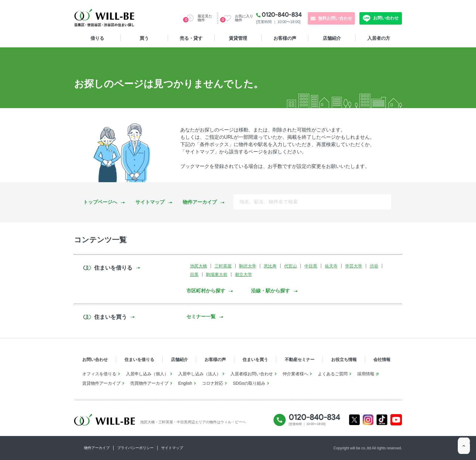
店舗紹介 (332, 38)
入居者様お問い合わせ (252, 374)
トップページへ (100, 202)
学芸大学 (354, 266)
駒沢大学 (248, 266)
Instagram (368, 420)
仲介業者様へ (295, 374)
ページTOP (464, 448)
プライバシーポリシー (135, 448)
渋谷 (374, 266)
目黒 (194, 274)
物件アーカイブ (200, 202)
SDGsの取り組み (249, 383)
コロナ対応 (212, 383)
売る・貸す (191, 38)
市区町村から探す (206, 291)
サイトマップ (150, 202)
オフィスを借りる (99, 374)
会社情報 (382, 359)
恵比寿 (270, 266)
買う (144, 38)
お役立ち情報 (344, 359)
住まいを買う (255, 359)
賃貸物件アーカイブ (101, 383)
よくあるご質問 (333, 374)
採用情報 (366, 374)
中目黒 (311, 266)
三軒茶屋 (223, 266)
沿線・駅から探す (270, 291)
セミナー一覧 (201, 317)
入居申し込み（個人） (147, 374)
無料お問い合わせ (335, 18)
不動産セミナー (300, 359)
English (185, 383)
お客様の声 (285, 38)
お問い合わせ (385, 18)
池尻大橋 (199, 266)
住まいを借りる (139, 359)
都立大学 (243, 274)
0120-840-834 (282, 15)
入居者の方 (379, 38)
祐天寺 (331, 266)
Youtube (396, 420)
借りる (97, 38)
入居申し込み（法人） (199, 374)
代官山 (291, 266)
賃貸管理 (238, 38)
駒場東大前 (217, 274)
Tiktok (382, 420)
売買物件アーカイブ (149, 383)
